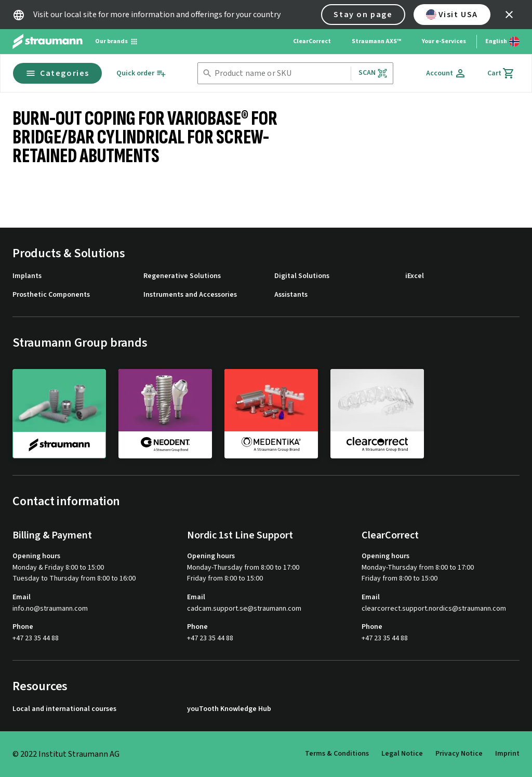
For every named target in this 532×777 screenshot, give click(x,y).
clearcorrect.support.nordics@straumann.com (434, 609)
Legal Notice (402, 754)
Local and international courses (64, 709)
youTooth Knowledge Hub (229, 709)
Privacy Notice (459, 754)
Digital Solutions (302, 276)
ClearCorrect (312, 41)
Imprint (507, 754)
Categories (57, 73)
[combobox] (281, 74)
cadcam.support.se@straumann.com (244, 609)
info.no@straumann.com (50, 609)
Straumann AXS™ (376, 41)
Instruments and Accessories (190, 295)
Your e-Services (444, 41)
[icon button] (509, 15)
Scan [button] (373, 73)
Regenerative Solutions (182, 276)
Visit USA (452, 15)
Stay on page (363, 15)
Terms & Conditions (337, 754)
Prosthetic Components (51, 295)
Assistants (291, 295)
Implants (27, 276)
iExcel (415, 276)
